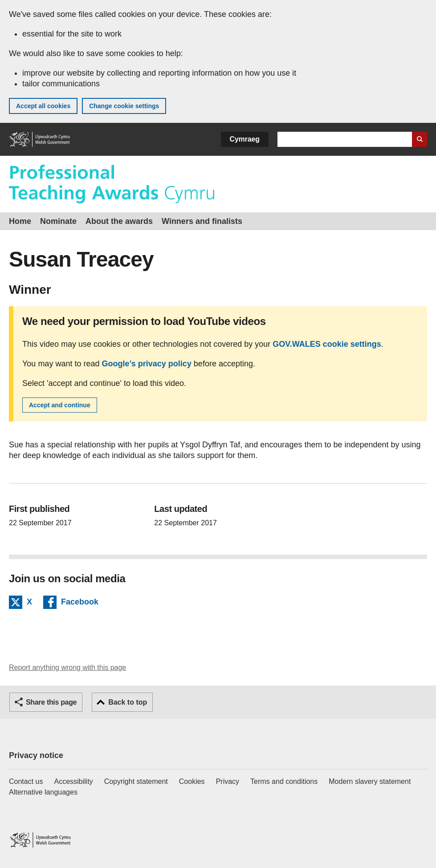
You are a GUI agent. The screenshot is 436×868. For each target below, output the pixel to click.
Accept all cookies (43, 106)
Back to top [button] (128, 702)
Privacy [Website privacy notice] (228, 781)
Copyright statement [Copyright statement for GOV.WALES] (136, 781)
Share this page (51, 702)
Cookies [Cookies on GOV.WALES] (192, 781)
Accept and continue (60, 405)
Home (20, 221)
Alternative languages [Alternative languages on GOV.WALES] (43, 792)
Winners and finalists (202, 221)
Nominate (58, 221)
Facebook (80, 603)
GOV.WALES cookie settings (327, 344)
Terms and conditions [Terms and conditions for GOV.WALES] (284, 781)
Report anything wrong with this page (67, 667)
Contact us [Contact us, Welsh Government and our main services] (26, 781)
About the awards (119, 221)
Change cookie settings (124, 106)
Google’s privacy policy (146, 364)
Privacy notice (36, 755)
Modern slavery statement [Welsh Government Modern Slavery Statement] (370, 781)
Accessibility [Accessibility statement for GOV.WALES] (73, 781)
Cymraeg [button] (245, 139)
